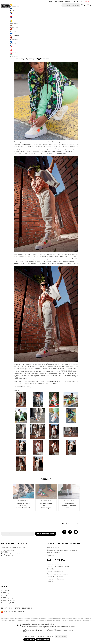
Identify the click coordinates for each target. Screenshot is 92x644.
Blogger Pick (22, 14)
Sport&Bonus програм (8, 614)
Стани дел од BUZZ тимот (9, 616)
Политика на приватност (55, 585)
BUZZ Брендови (6, 606)
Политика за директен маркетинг (58, 587)
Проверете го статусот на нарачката (13, 561)
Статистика (40, 636)
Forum (23, 158)
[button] (71, 5)
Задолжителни (29, 636)
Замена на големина (53, 566)
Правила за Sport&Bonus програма (58, 580)
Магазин (15, 14)
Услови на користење (54, 577)
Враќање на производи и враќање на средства (62, 563)
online (71, 395)
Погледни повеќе (79, 10)
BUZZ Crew (5, 609)
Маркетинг (50, 636)
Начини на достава (53, 561)
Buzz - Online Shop (6, 14)
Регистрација (79, 1)
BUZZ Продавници (7, 611)
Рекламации (51, 568)
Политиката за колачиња (55, 590)
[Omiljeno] (83, 6)
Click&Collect (51, 582)
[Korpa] (89, 6)
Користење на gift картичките (57, 592)
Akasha (16, 403)
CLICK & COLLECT (13, 10)
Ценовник (50, 595)
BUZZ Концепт (6, 604)
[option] (46, 10)
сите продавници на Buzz (55, 395)
